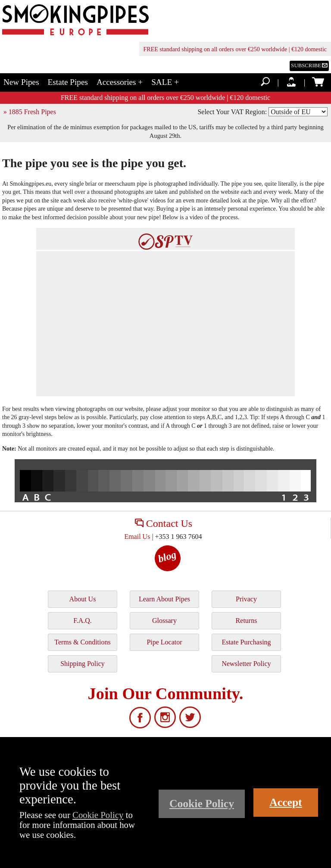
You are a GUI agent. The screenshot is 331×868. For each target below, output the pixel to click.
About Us (83, 599)
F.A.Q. (83, 621)
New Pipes (21, 82)
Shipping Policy (83, 664)
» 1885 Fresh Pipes (30, 112)
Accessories (120, 82)
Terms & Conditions (82, 642)
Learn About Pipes (164, 599)
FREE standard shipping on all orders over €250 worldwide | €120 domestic (235, 49)
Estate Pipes (68, 82)
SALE (165, 82)
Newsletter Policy (246, 664)
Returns (247, 621)
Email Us (137, 537)
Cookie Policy (98, 815)
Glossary (164, 621)
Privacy (246, 599)
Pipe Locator (164, 642)
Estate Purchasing (246, 642)
